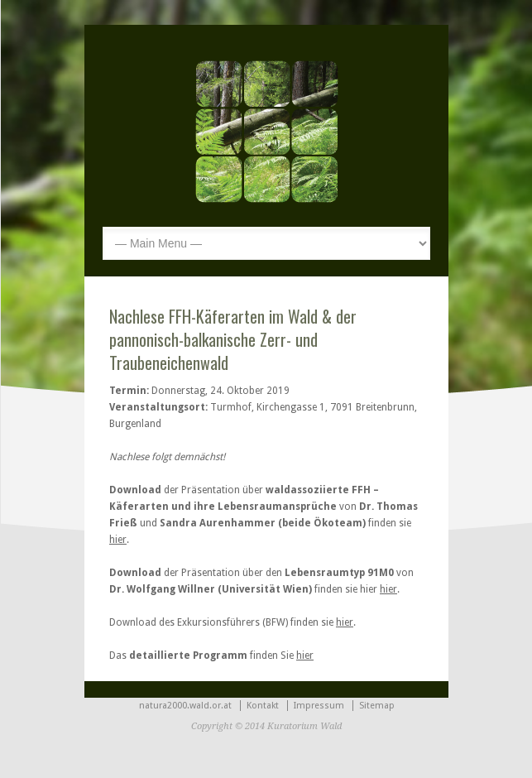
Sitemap (377, 706)
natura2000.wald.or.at (185, 706)
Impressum (319, 706)
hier (118, 540)
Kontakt (263, 706)
